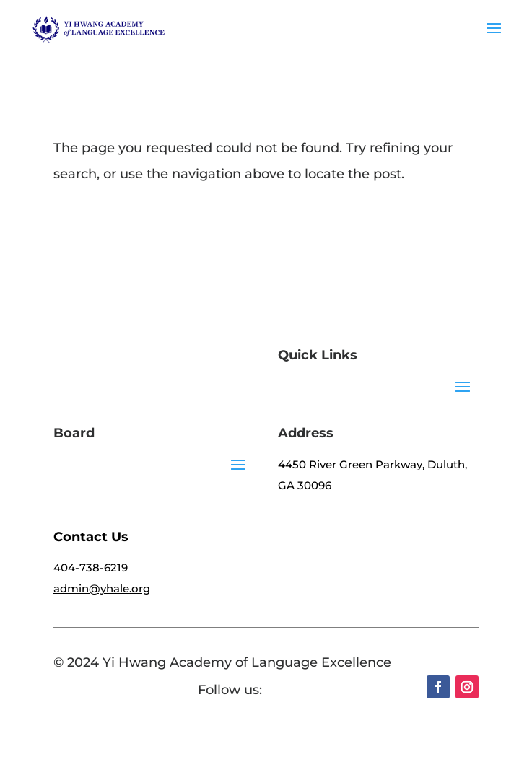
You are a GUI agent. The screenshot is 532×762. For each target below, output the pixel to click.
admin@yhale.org (102, 588)
